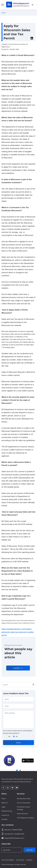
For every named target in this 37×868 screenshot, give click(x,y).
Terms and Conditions (8, 860)
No (17, 736)
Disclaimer (29, 860)
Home (4, 13)
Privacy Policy (20, 860)
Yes (9, 736)
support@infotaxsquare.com (14, 838)
